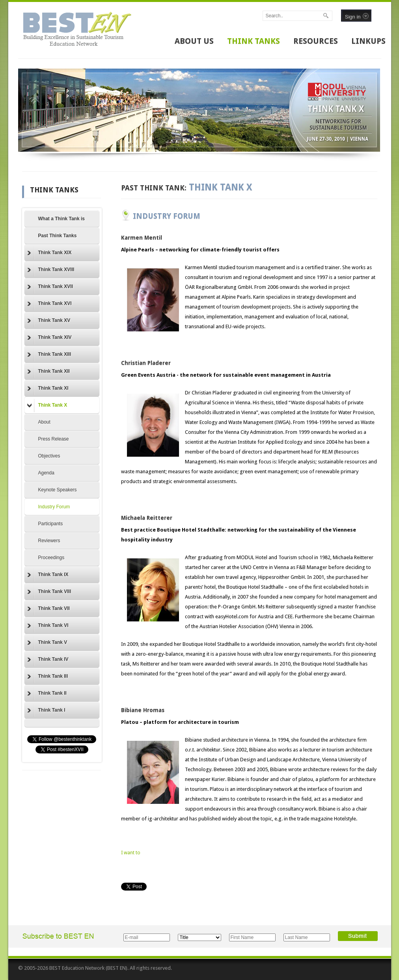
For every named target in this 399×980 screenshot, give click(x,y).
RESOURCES (316, 41)
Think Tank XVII (50, 287)
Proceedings (51, 558)
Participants (51, 524)
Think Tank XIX (49, 253)
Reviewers (49, 541)
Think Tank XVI (49, 304)
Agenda (46, 473)
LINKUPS (368, 41)
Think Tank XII (48, 372)
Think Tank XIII (49, 355)
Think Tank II (47, 694)
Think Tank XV (49, 321)
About (44, 422)
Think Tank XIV (49, 338)
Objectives (49, 456)
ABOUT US (194, 41)
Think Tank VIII (49, 592)
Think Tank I (46, 710)
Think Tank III (48, 677)
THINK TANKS (254, 41)
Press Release (54, 439)
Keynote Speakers (58, 490)
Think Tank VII (48, 609)
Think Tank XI (48, 389)
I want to (131, 853)
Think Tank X (47, 405)
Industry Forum (54, 507)
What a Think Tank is (62, 219)
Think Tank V (47, 643)
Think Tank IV (48, 660)
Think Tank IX (48, 575)
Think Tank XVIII (51, 270)
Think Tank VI (48, 626)
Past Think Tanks (58, 236)
